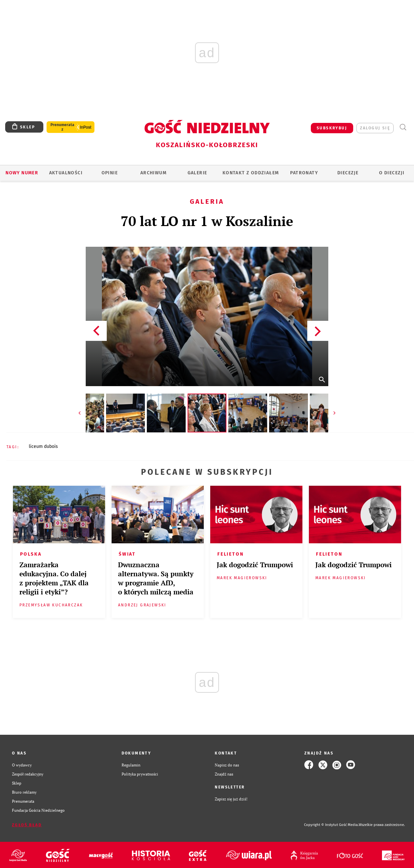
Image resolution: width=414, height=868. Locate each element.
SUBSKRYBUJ (332, 128)
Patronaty (304, 173)
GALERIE (197, 173)
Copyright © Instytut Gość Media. (331, 825)
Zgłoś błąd (27, 825)
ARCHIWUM (153, 173)
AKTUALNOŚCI (66, 173)
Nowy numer (22, 173)
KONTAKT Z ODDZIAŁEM (251, 173)
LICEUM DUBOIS (43, 446)
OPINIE (110, 173)
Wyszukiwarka (403, 127)
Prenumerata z (62, 127)
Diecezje (348, 173)
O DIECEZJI (392, 173)
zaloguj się (375, 128)
